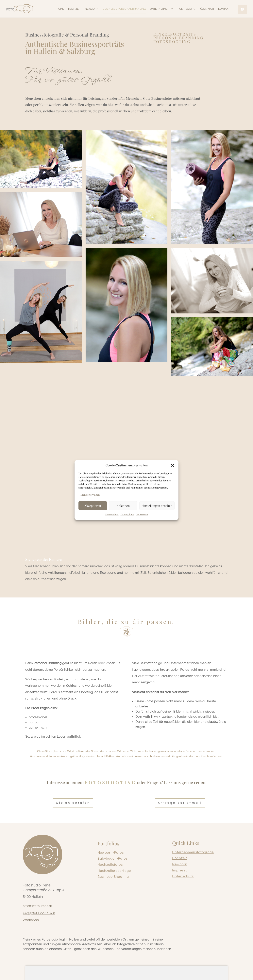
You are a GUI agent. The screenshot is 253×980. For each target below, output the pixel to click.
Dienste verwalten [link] (90, 495)
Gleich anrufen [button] (73, 805)
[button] (173, 465)
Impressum (181, 872)
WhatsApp (31, 922)
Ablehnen (123, 506)
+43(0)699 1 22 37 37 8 (39, 915)
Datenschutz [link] (112, 514)
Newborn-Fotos (111, 854)
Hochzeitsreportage (114, 873)
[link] (20, 9)
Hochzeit (180, 860)
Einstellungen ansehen (157, 506)
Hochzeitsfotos (110, 867)
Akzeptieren (93, 506)
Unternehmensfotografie (193, 854)
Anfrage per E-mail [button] (180, 805)
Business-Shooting (113, 879)
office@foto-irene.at (37, 908)
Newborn (180, 866)
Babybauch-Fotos (113, 860)
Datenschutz (183, 878)
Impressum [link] (142, 514)
